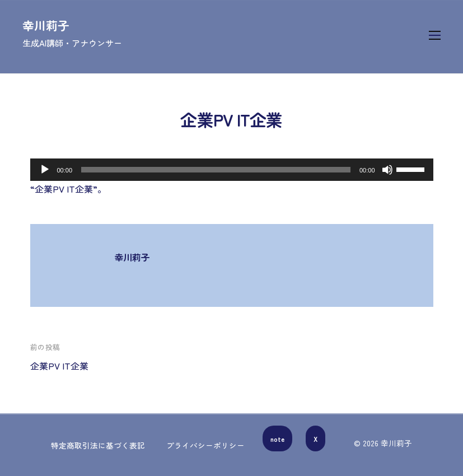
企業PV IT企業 (59, 366)
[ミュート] (387, 170)
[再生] (45, 170)
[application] (232, 170)
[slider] (216, 170)
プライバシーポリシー (205, 445)
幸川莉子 (46, 25)
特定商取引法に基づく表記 (98, 445)
